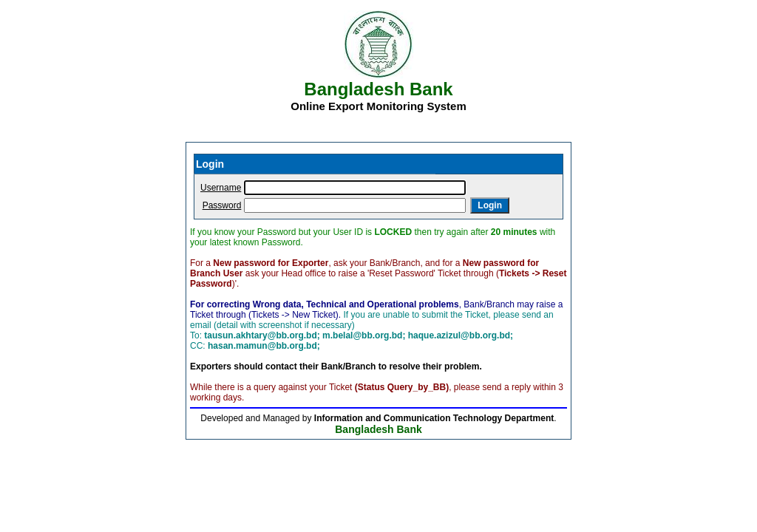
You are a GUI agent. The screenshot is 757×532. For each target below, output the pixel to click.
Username (221, 188)
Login (490, 205)
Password (222, 205)
